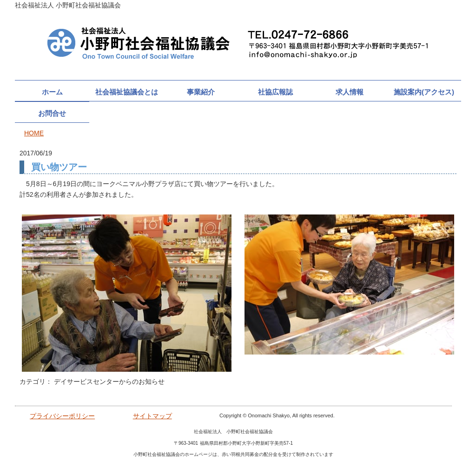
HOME (34, 133)
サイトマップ (152, 416)
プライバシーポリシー (62, 416)
